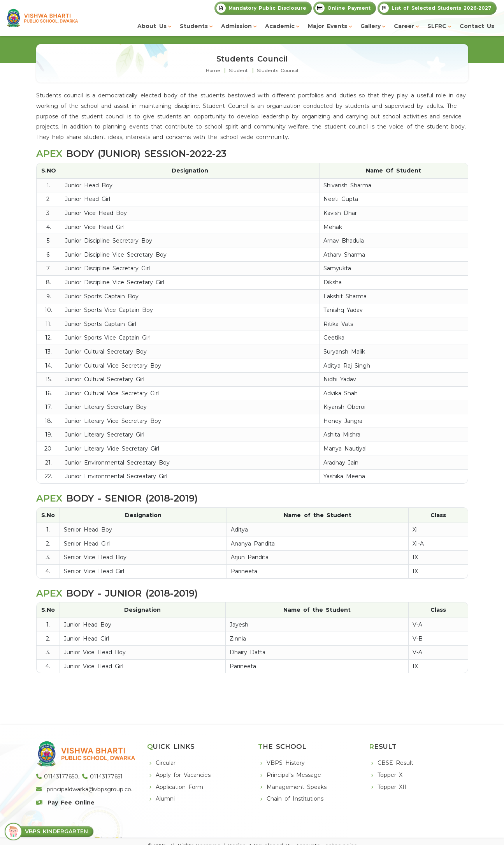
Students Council (277, 70)
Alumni (165, 799)
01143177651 (102, 776)
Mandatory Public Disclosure (261, 8)
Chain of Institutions (295, 799)
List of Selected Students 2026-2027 (435, 8)
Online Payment (343, 8)
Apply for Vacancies (183, 775)
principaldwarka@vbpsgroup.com (87, 789)
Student (238, 70)
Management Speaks (297, 787)
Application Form (179, 787)
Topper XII (392, 787)
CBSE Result (395, 763)
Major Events (328, 26)
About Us (152, 26)
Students (194, 26)
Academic (280, 26)
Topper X (390, 775)
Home (213, 70)
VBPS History (286, 763)
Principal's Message (294, 775)
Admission (236, 26)
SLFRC (437, 26)
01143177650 (57, 776)
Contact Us (477, 26)
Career (404, 26)
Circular (166, 763)
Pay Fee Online (66, 803)
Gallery (371, 26)
